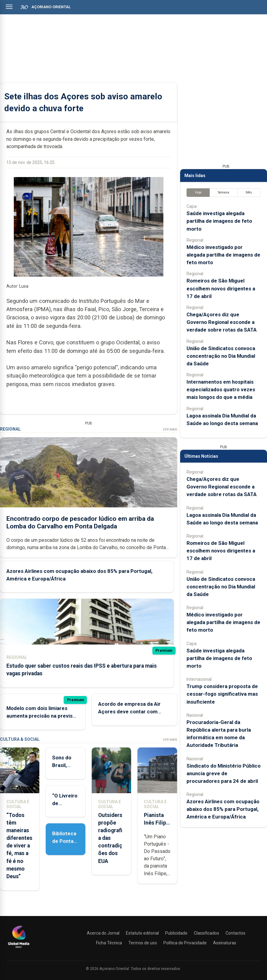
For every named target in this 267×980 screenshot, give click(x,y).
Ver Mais (170, 430)
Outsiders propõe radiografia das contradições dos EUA (110, 838)
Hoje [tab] (198, 192)
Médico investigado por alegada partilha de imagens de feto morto (223, 255)
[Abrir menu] (9, 7)
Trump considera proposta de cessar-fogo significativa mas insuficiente (222, 694)
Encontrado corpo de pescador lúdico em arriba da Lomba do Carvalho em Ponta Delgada (80, 522)
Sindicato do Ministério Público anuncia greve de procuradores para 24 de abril (224, 773)
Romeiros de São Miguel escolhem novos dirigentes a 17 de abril (221, 288)
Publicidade (176, 933)
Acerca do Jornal (103, 933)
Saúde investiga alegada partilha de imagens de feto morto (219, 221)
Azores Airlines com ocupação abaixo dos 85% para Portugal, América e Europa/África (223, 809)
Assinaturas (225, 943)
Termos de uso (143, 943)
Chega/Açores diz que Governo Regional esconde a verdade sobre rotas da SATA (222, 322)
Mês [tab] (249, 192)
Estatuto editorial (142, 933)
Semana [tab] (224, 192)
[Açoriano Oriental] (19, 949)
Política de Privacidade (185, 943)
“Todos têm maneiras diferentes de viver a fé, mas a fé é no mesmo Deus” (19, 846)
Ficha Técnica (109, 943)
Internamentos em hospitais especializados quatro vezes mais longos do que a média (221, 389)
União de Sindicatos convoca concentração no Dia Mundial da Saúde (221, 356)
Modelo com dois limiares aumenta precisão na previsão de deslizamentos (42, 716)
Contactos (235, 933)
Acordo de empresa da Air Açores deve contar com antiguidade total (129, 712)
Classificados (206, 933)
